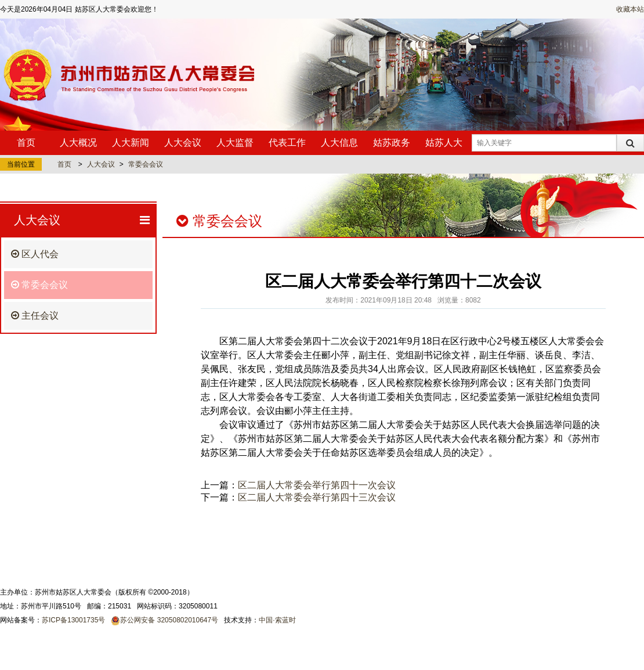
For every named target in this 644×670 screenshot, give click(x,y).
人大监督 (235, 143)
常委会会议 (146, 164)
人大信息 (339, 143)
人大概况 (78, 143)
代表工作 (287, 143)
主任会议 (35, 316)
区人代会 (35, 254)
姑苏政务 (392, 143)
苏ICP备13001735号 (73, 620)
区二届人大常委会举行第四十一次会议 (317, 485)
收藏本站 (630, 9)
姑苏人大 (444, 143)
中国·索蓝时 (277, 620)
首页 (26, 143)
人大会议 (183, 143)
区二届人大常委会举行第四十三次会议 (317, 497)
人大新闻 (131, 143)
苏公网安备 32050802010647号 (169, 620)
